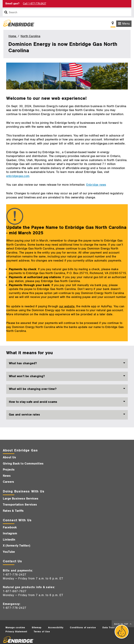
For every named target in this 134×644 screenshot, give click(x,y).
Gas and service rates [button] (24, 415)
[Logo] (18, 24)
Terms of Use (42, 632)
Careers (8, 482)
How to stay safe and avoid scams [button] (33, 402)
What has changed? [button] (23, 363)
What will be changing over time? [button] (33, 389)
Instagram (10, 533)
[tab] (67, 363)
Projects (9, 470)
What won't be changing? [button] (27, 376)
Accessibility (56, 628)
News (7, 476)
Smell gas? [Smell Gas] (12, 4)
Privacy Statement (16, 632)
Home (13, 36)
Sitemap (37, 628)
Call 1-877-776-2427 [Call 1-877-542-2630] (35, 4)
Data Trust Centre (113, 628)
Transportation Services (20, 505)
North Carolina (30, 36)
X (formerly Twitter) (17, 546)
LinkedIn (9, 540)
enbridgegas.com (18, 176)
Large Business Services (21, 499)
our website (67, 306)
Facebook (10, 527)
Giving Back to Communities (23, 464)
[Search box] (6, 13)
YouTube (9, 552)
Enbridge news (96, 185)
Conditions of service (83, 628)
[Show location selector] (113, 24)
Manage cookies (15, 628)
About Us (9, 457)
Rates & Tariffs (13, 511)
